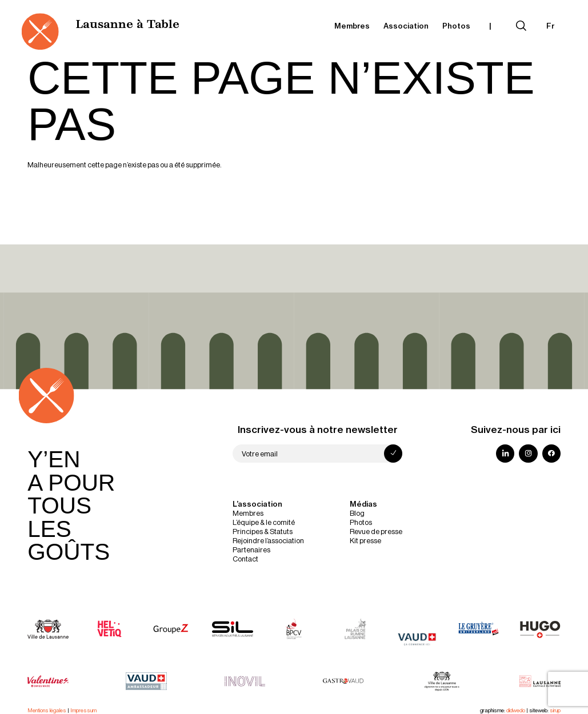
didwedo (516, 710)
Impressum (83, 710)
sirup (555, 710)
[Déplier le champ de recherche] (521, 26)
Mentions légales (47, 710)
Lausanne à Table (127, 25)
